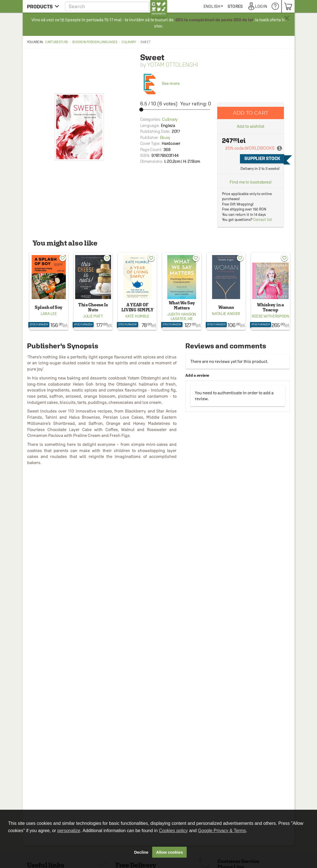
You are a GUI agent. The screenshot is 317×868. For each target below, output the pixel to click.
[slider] (176, 110)
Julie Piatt (93, 316)
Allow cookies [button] (170, 852)
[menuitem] (234, 6)
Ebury (165, 137)
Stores (256, 6)
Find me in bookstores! (251, 182)
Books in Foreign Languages (95, 42)
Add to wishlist (251, 126)
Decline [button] (141, 852)
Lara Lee (49, 314)
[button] (116, 6)
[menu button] (43, 6)
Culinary (129, 42)
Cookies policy (173, 831)
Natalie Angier (226, 314)
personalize (69, 831)
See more (160, 83)
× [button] (287, 18)
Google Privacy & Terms (222, 831)
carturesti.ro (57, 42)
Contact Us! (262, 220)
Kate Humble (137, 316)
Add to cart (251, 113)
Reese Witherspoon (270, 316)
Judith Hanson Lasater (182, 316)
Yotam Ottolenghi (173, 65)
